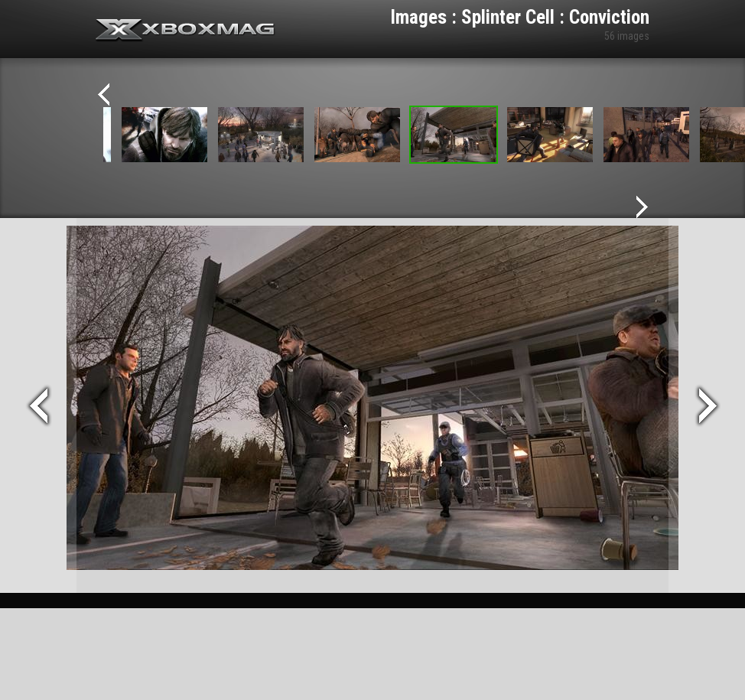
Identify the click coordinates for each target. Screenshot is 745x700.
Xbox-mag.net (185, 31)
